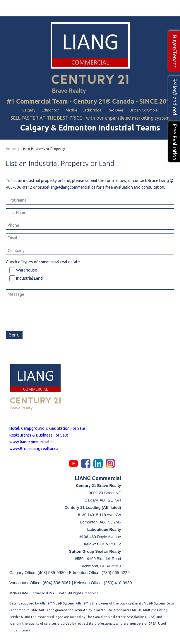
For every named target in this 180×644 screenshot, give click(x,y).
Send (14, 335)
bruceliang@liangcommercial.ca (67, 187)
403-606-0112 (19, 187)
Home (11, 149)
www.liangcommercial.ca (32, 442)
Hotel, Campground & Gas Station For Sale (47, 428)
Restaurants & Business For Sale (39, 435)
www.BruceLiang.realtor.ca (34, 449)
